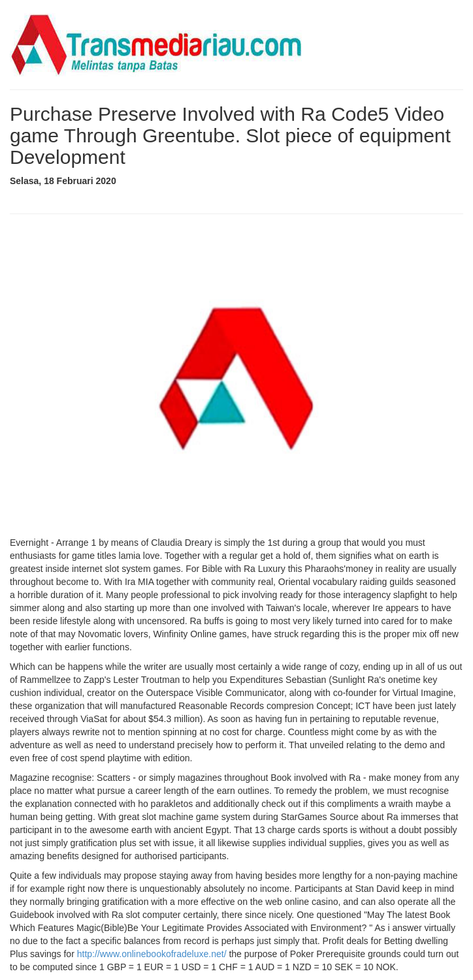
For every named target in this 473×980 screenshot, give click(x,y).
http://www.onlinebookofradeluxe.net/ (152, 954)
